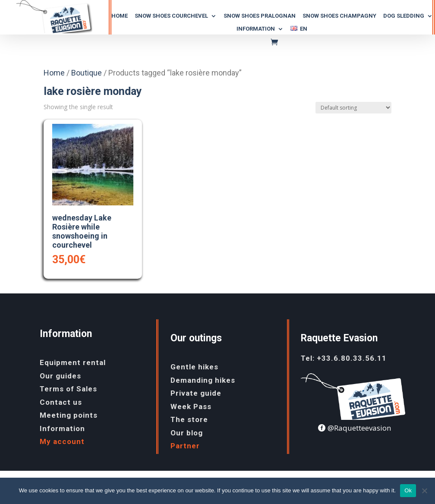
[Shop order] (353, 108)
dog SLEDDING (404, 16)
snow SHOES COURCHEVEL (171, 16)
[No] (424, 491)
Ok (408, 490)
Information (256, 29)
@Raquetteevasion (359, 428)
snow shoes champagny (339, 16)
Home (120, 16)
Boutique (87, 73)
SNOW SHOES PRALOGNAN (260, 16)
